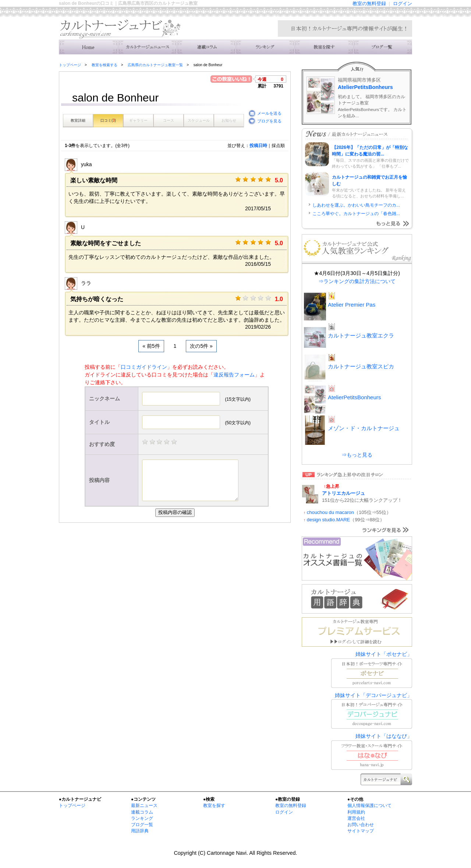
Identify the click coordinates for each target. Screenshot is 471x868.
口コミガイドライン (144, 367)
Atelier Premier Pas (352, 305)
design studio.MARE (328, 520)
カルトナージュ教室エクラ (361, 335)
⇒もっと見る (357, 455)
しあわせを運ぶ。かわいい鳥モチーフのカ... (356, 205)
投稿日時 (258, 146)
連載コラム (206, 47)
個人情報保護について (369, 806)
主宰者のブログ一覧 (383, 47)
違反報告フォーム (234, 375)
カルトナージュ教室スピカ (361, 366)
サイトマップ (361, 831)
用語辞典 (140, 831)
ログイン (403, 3)
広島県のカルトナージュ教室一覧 (155, 65)
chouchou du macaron (330, 512)
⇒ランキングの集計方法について (357, 281)
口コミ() (108, 120)
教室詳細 (78, 120)
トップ (88, 47)
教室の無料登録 (369, 3)
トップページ (70, 65)
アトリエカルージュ (343, 493)
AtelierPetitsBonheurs (365, 87)
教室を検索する (324, 47)
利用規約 (356, 812)
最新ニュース (144, 806)
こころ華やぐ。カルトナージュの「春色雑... (356, 214)
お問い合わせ (361, 825)
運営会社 (356, 818)
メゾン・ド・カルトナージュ (364, 428)
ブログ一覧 (142, 825)
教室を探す (214, 806)
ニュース (147, 47)
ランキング (265, 47)
